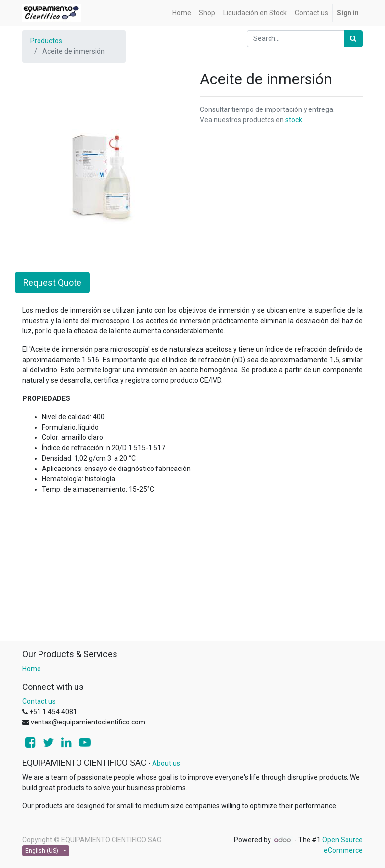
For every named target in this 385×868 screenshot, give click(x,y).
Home (32, 669)
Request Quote (52, 283)
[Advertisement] (192, 572)
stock (294, 120)
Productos (46, 41)
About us (166, 763)
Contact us (39, 701)
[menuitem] (182, 13)
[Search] (353, 39)
